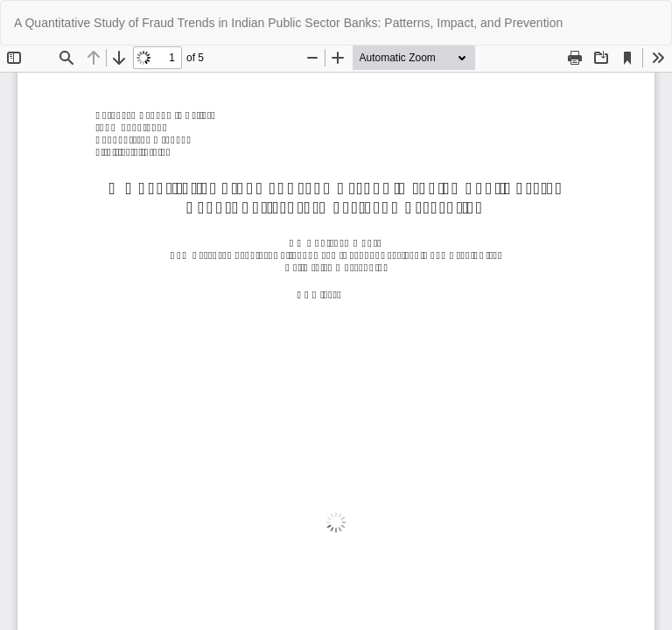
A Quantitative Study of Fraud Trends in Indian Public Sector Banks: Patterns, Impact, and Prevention (288, 23)
